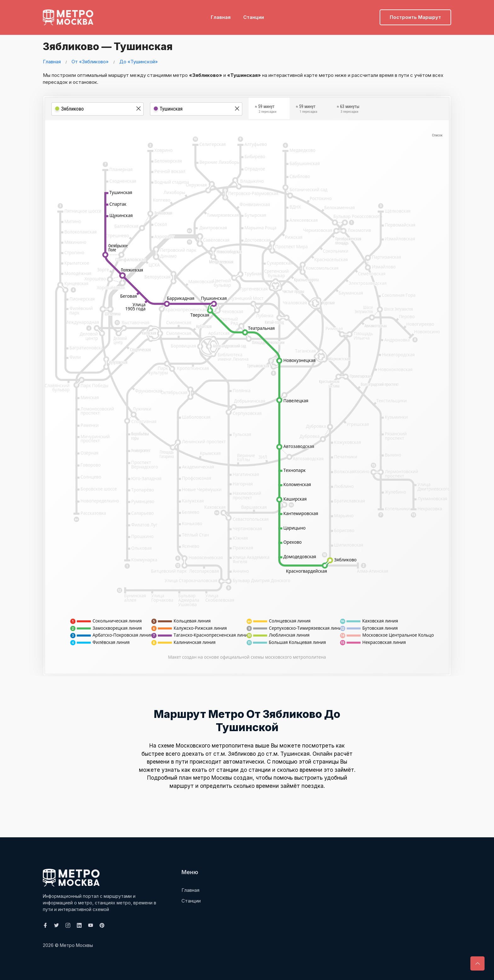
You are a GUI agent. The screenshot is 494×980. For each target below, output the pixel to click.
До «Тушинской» (139, 62)
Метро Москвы (76, 945)
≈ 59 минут (266, 110)
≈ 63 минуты (348, 110)
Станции (254, 14)
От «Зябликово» (90, 62)
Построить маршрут (415, 14)
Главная (221, 14)
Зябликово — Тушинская (116, 46)
